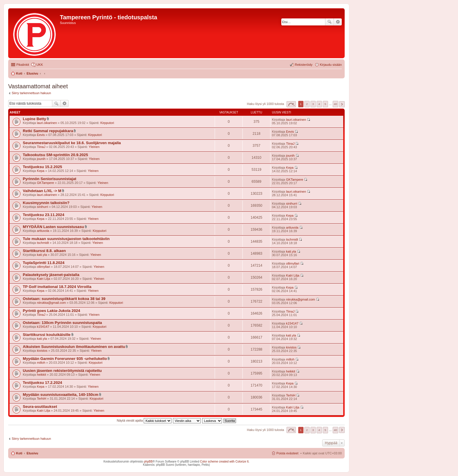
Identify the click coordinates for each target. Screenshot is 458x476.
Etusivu (32, 453)
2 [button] (307, 104)
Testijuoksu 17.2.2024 (42, 383)
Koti (19, 453)
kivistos (42, 351)
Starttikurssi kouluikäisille (47, 335)
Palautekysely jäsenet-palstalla (51, 275)
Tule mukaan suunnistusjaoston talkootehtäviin (66, 239)
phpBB (148, 462)
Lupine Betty (34, 119)
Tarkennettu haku (338, 22)
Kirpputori (107, 123)
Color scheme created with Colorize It (224, 462)
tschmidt (43, 243)
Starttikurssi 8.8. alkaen (44, 251)
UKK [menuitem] (40, 65)
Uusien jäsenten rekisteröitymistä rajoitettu (62, 371)
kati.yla (42, 255)
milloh (41, 363)
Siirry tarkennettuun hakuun (31, 93)
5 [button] (325, 104)
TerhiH (41, 399)
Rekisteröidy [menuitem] (304, 65)
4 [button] (319, 104)
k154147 (43, 327)
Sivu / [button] (291, 104)
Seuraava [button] (342, 104)
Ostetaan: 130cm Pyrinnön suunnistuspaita (62, 323)
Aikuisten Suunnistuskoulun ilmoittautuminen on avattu (74, 347)
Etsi (329, 22)
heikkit (41, 375)
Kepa (41, 171)
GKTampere (45, 183)
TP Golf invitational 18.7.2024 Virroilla (57, 287)
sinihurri (42, 207)
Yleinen (94, 147)
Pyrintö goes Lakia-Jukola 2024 (51, 311)
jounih (41, 159)
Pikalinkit (23, 65)
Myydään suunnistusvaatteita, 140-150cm (61, 395)
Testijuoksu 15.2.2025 (42, 167)
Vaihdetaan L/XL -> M (42, 191)
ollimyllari (43, 267)
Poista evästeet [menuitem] (287, 453)
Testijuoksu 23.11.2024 (44, 215)
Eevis (41, 135)
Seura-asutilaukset (40, 407)
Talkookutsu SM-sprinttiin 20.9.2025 (55, 155)
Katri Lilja (43, 279)
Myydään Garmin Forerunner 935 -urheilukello (65, 359)
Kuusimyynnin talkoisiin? (46, 203)
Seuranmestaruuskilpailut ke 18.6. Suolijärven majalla (72, 143)
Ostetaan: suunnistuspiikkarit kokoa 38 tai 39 (64, 299)
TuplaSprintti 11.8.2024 (44, 263)
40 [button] (335, 104)
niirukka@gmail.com (51, 303)
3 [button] (313, 104)
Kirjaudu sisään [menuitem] (331, 65)
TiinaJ (41, 147)
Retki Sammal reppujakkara (48, 131)
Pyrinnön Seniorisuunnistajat (50, 179)
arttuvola (43, 231)
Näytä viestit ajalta (144, 420)
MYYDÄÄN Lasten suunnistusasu (53, 227)
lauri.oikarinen (47, 123)
